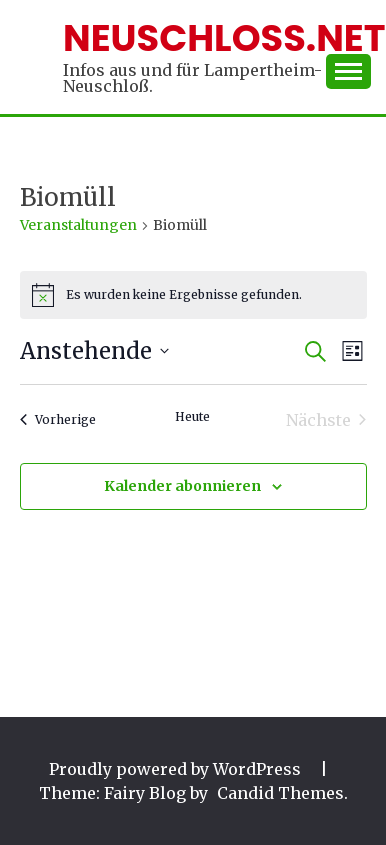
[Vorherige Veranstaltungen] (58, 420)
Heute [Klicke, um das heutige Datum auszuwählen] (192, 416)
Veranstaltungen (78, 225)
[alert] (193, 295)
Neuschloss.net (224, 38)
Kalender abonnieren (182, 486)
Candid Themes (280, 793)
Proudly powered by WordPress (177, 769)
